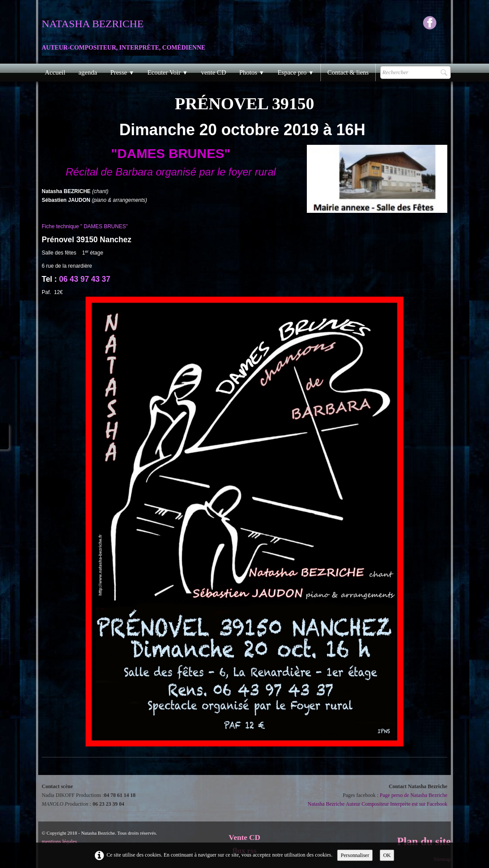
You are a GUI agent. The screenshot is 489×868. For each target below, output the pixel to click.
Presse (122, 72)
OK (387, 855)
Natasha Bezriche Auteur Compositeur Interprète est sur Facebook (378, 804)
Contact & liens (348, 72)
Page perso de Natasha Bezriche (413, 795)
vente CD (214, 72)
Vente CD (244, 837)
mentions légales (59, 842)
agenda (88, 72)
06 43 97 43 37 (85, 279)
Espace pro (296, 72)
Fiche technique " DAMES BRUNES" (85, 226)
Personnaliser (355, 855)
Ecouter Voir (168, 72)
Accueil (55, 72)
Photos (252, 72)
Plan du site (424, 841)
